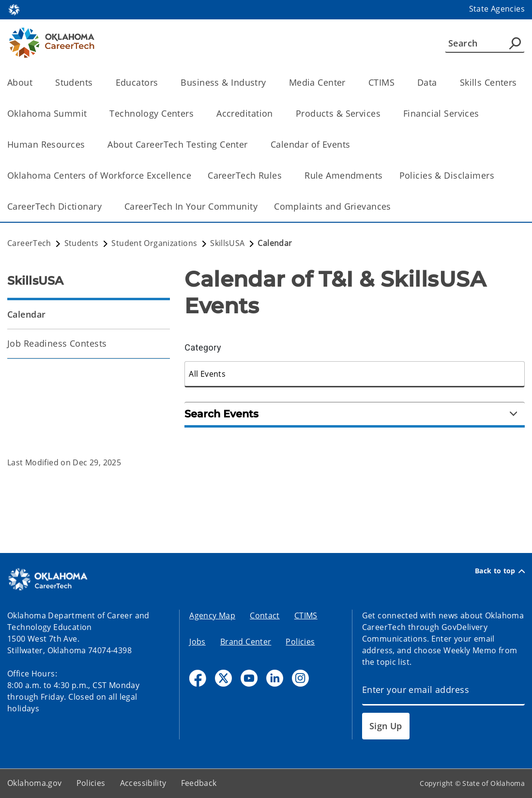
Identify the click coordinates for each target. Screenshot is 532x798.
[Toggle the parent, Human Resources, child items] (88, 145)
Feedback (199, 783)
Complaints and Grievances (333, 206)
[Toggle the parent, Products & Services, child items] (384, 114)
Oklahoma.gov (35, 783)
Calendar (26, 314)
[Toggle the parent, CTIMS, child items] (398, 83)
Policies (300, 642)
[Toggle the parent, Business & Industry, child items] (269, 83)
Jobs (198, 642)
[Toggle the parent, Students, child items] (96, 83)
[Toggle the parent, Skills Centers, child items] (520, 83)
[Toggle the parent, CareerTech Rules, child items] (285, 176)
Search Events (351, 414)
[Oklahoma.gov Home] (14, 9)
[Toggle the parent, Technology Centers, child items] (197, 114)
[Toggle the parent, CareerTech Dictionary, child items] (105, 207)
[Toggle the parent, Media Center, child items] (349, 83)
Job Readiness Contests (57, 343)
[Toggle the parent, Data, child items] (440, 83)
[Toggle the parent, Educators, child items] (161, 83)
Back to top (500, 571)
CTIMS (306, 615)
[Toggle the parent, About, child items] (36, 83)
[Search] (485, 43)
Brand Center (246, 642)
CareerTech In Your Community (191, 206)
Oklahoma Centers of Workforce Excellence (99, 175)
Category (203, 347)
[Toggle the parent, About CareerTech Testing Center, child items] (251, 145)
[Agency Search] (515, 43)
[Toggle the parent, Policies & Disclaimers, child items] (497, 176)
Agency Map (212, 615)
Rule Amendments (343, 175)
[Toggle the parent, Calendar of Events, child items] (354, 145)
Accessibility (143, 783)
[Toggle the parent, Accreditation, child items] (276, 114)
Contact (265, 615)
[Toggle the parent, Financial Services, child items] (482, 114)
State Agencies (497, 9)
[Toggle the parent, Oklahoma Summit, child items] (90, 114)
